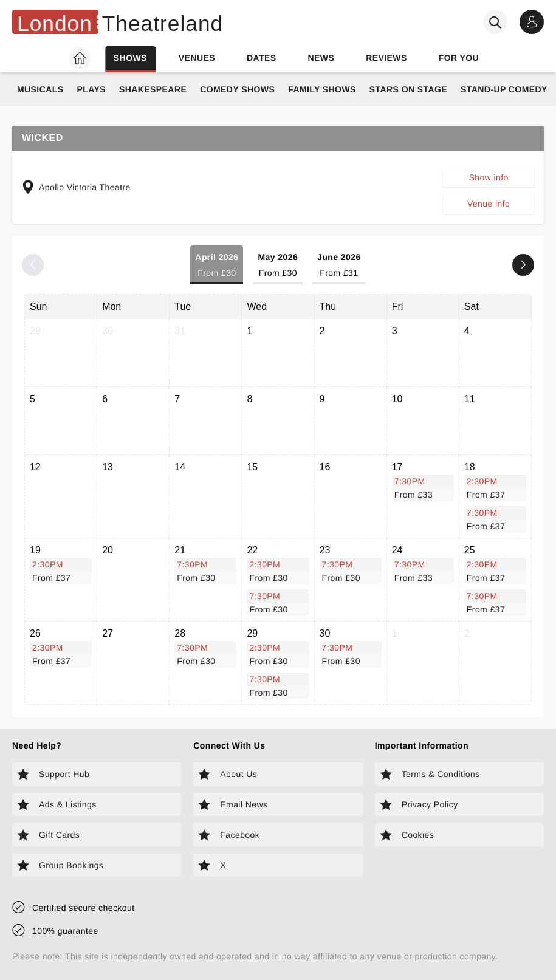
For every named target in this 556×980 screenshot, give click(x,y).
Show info (488, 177)
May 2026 (278, 266)
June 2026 (339, 266)
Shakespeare (153, 89)
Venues (197, 58)
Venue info (489, 204)
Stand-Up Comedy (504, 89)
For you (459, 58)
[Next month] (523, 265)
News (321, 58)
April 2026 (217, 266)
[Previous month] (33, 265)
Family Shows (322, 89)
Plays (91, 89)
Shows (130, 58)
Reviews (386, 58)
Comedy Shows (237, 89)
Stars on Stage (408, 89)
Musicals (40, 89)
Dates (262, 58)
